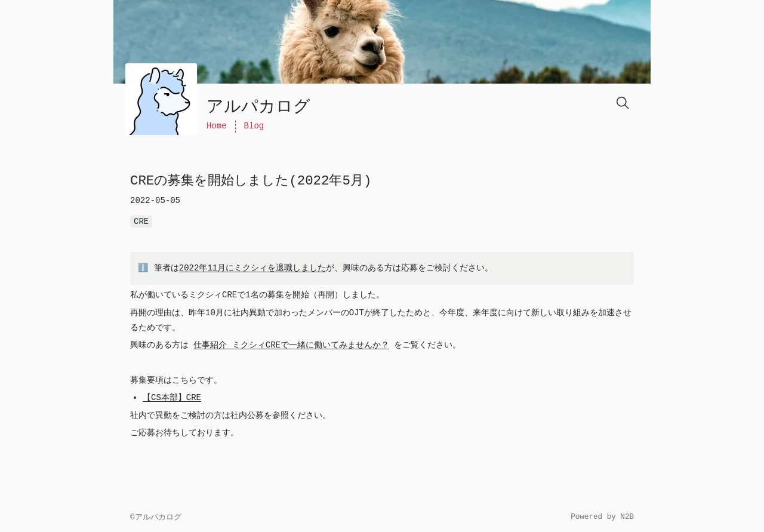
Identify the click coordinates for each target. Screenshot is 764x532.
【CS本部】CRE (172, 398)
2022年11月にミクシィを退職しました (247, 268)
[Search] (622, 102)
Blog (254, 126)
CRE (141, 222)
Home (217, 126)
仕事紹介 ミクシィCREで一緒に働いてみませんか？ (291, 345)
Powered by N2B (602, 517)
